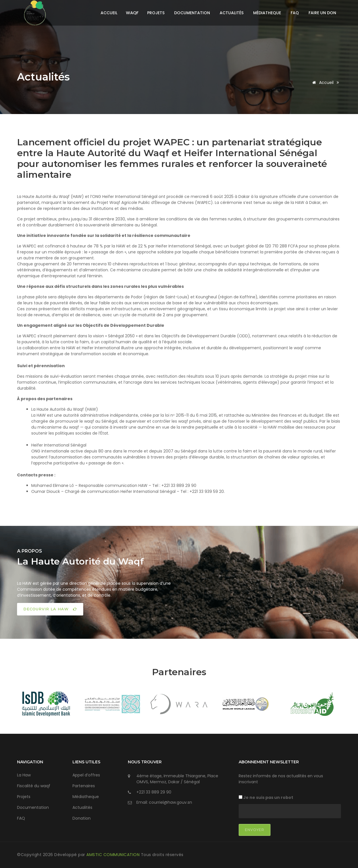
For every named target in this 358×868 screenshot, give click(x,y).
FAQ (295, 13)
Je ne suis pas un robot (266, 797)
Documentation (192, 13)
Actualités (232, 13)
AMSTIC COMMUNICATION (114, 855)
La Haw (24, 775)
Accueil (109, 13)
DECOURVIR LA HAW (50, 609)
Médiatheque (267, 13)
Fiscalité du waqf (34, 786)
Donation (82, 818)
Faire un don (322, 13)
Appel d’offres (86, 775)
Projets (156, 13)
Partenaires (84, 786)
